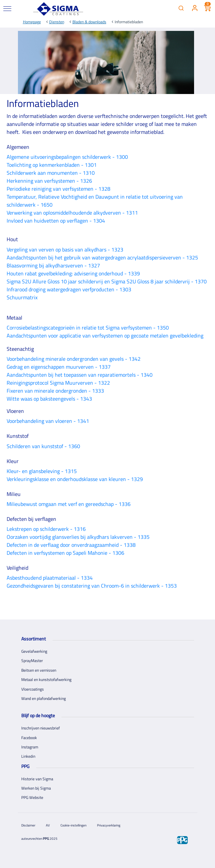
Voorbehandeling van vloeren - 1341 (48, 421)
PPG (46, 839)
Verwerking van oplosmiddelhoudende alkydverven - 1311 (72, 213)
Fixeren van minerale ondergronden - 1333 (55, 391)
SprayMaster (32, 661)
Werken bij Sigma (36, 788)
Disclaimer (28, 825)
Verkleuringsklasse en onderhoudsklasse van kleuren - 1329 (75, 479)
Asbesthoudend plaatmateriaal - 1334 (50, 578)
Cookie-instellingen (73, 825)
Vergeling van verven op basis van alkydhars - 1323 (65, 249)
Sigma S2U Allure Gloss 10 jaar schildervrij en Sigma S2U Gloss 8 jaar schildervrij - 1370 (107, 281)
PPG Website (32, 797)
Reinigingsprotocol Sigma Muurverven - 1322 (58, 383)
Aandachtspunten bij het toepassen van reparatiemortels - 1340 (80, 375)
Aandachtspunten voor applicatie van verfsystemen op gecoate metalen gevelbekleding (105, 336)
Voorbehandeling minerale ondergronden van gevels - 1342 (74, 359)
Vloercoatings (33, 689)
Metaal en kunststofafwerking (46, 679)
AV (48, 825)
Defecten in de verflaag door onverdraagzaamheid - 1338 (71, 545)
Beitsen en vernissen (39, 670)
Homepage (32, 22)
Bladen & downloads (89, 22)
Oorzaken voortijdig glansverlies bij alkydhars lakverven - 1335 (78, 537)
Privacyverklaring (109, 825)
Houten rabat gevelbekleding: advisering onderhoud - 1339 (73, 273)
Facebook (29, 738)
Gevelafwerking (34, 651)
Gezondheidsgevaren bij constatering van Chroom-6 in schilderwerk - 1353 (92, 586)
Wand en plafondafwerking (44, 698)
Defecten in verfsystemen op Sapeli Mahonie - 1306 (65, 553)
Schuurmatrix (22, 297)
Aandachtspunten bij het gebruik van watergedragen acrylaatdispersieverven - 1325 (102, 257)
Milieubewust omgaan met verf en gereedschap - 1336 (69, 504)
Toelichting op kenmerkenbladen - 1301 (52, 165)
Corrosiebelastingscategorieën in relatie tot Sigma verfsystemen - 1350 (88, 328)
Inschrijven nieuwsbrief (41, 728)
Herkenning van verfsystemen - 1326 (49, 181)
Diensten (57, 22)
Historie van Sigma (37, 779)
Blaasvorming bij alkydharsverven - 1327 (53, 265)
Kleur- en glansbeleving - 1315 (42, 471)
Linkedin (28, 756)
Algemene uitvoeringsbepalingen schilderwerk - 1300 (67, 157)
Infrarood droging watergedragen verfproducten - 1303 (69, 289)
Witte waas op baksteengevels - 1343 (49, 399)
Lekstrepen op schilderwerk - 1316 (46, 529)
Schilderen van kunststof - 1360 (43, 446)
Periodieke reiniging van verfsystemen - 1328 (58, 189)
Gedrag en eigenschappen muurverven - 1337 (59, 367)
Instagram (30, 747)
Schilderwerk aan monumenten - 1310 (51, 173)
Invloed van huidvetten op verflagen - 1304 (56, 221)
